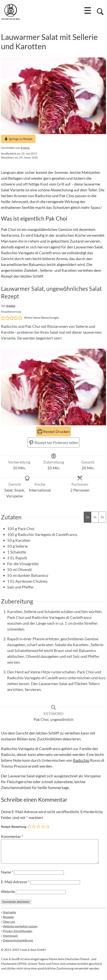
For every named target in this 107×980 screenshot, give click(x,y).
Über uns (9, 926)
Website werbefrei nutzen (20, 931)
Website (8, 896)
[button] (3, 318)
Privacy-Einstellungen (18, 936)
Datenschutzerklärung (18, 945)
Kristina (25, 148)
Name (7, 877)
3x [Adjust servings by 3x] (102, 517)
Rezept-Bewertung (14, 826)
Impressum (10, 940)
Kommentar (12, 836)
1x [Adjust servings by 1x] (87, 517)
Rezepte (8, 921)
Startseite (9, 917)
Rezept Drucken (53, 431)
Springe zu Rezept (18, 139)
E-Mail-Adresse (15, 886)
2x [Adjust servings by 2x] (95, 517)
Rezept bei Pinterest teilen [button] (53, 442)
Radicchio (81, 760)
